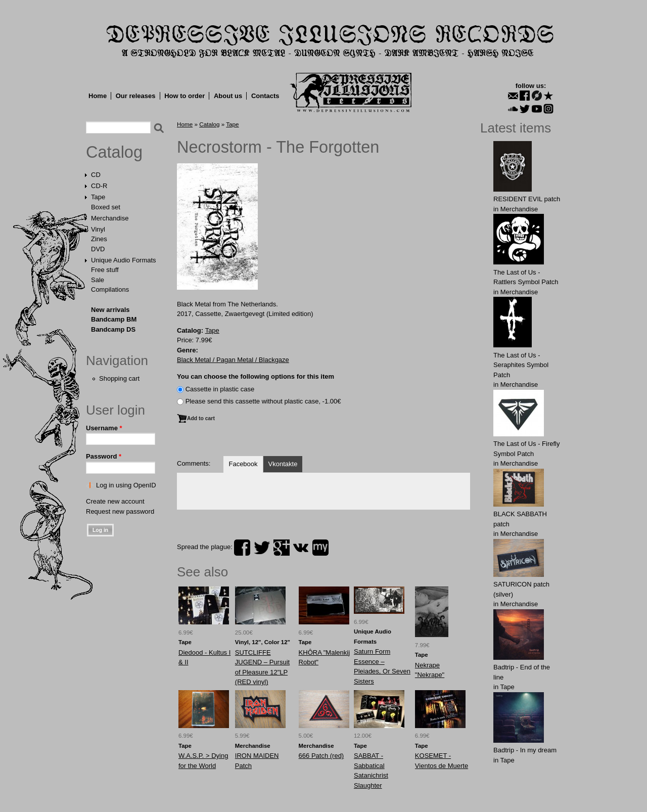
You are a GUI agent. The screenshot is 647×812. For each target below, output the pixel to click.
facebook (242, 548)
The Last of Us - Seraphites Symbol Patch (521, 365)
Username (104, 428)
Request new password (120, 511)
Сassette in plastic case (220, 389)
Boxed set (106, 207)
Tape (98, 197)
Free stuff (105, 270)
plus (282, 548)
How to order (184, 96)
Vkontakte (283, 464)
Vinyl (98, 229)
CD (96, 175)
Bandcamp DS (113, 329)
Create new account (115, 501)
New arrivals (110, 310)
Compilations (110, 289)
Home (98, 96)
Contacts (265, 96)
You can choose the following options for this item (256, 376)
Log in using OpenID (126, 485)
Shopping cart (119, 378)
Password (104, 456)
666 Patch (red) (321, 756)
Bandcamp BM (114, 319)
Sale (98, 280)
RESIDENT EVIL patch (527, 199)
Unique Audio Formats (124, 260)
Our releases (136, 96)
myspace (320, 548)
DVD (98, 249)
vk (301, 548)
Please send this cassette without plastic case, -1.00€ (263, 401)
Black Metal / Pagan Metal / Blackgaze (233, 360)
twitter (262, 548)
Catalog (114, 152)
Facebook (243, 464)
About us (228, 96)
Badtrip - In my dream (525, 750)
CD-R (99, 186)
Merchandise (110, 218)
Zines (99, 239)
